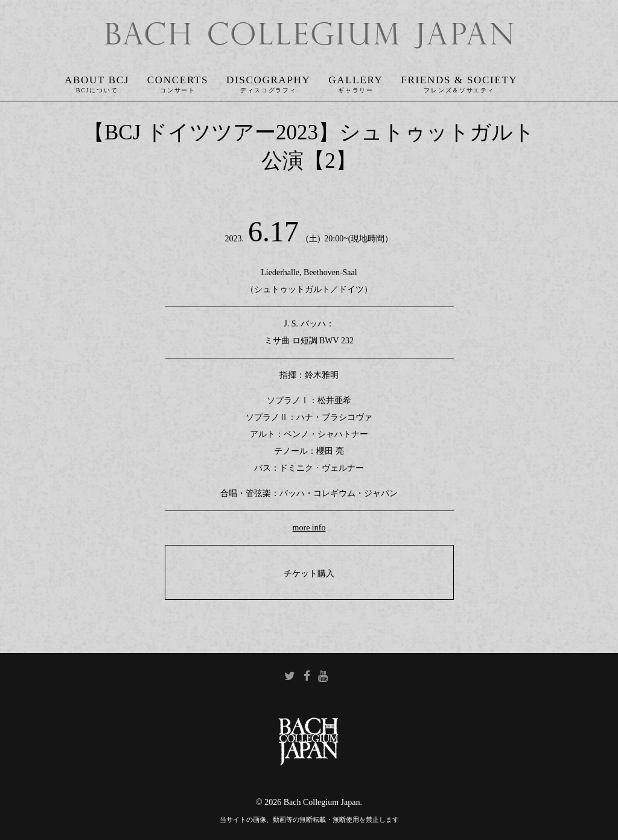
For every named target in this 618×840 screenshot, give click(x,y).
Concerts (178, 80)
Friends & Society (459, 80)
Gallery (355, 80)
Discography (269, 80)
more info (309, 528)
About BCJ (97, 80)
